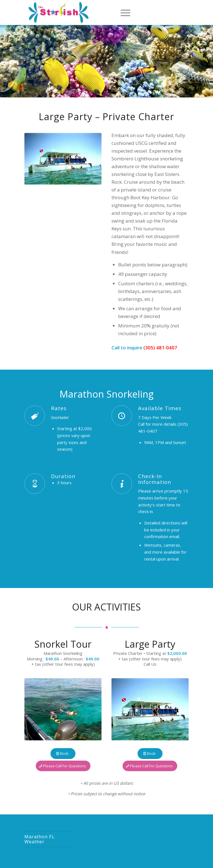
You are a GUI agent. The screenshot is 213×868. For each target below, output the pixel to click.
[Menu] (124, 12)
